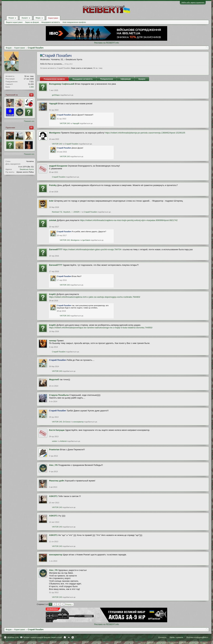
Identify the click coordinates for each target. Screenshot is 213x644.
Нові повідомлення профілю (74, 22)
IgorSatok (86, 240)
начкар (53, 341)
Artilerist (63, 441)
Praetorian (54, 450)
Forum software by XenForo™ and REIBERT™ (174, 643)
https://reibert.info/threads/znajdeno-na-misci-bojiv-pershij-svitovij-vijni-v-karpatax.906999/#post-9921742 (129, 220)
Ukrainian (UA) (13, 637)
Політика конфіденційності (197, 637)
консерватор (78, 422)
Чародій (53, 104)
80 (31, 128)
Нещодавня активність (51, 22)
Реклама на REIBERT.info (106, 43)
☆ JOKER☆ (76, 212)
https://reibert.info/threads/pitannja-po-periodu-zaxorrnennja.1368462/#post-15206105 (145, 133)
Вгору (69, 637)
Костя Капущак (57, 430)
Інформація (126, 79)
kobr (51, 201)
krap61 (52, 294)
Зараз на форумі (32, 22)
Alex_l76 (53, 465)
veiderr (55, 441)
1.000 (31, 87)
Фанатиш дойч (57, 481)
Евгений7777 (56, 249)
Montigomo (55, 133)
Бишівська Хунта (27, 169)
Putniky (53, 185)
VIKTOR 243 (65, 123)
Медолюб (54, 379)
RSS (73, 637)
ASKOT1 (53, 496)
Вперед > (69, 604)
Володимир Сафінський (62, 84)
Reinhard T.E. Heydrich (61, 212)
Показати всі (29, 121)
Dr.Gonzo (67, 422)
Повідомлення (107, 79)
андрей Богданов (58, 166)
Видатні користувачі (14, 22)
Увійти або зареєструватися (193, 2)
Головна (65, 637)
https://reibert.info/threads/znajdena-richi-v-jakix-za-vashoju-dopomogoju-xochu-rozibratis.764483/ (95, 297)
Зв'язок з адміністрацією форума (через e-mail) (43, 637)
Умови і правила (176, 637)
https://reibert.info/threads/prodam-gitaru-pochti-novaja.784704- (92, 249)
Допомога (162, 637)
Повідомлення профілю (54, 79)
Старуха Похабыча (59, 395)
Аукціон (142, 79)
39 (31, 95)
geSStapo (56, 95)
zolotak (53, 220)
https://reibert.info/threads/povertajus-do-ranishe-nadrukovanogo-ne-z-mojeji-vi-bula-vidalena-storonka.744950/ (101, 328)
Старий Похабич (72, 144)
